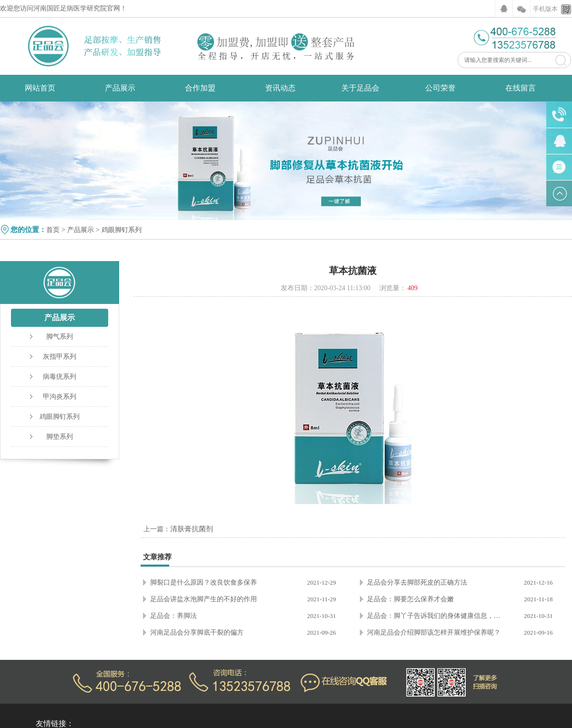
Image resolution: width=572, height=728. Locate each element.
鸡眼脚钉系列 (122, 230)
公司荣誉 (440, 88)
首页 (53, 230)
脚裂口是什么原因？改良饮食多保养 (204, 582)
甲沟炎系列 (60, 397)
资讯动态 (280, 88)
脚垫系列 (60, 437)
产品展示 (120, 88)
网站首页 (40, 88)
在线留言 (521, 88)
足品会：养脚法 (174, 616)
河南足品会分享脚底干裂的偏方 (197, 632)
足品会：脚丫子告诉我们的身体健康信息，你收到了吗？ (436, 616)
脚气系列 (60, 337)
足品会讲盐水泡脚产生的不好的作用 (204, 599)
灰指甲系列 (60, 357)
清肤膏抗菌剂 (192, 529)
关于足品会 (360, 88)
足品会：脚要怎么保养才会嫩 (410, 599)
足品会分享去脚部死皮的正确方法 (417, 582)
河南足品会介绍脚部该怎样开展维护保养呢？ (434, 632)
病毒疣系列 (60, 377)
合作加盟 (200, 88)
